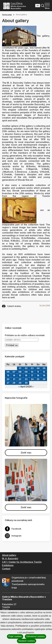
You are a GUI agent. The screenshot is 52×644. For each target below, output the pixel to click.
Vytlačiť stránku (12, 306)
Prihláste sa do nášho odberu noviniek (25, 335)
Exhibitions (8, 565)
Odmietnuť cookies (35, 636)
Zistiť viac (26, 453)
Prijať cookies (15, 636)
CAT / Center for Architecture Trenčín (22, 562)
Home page (7, 15)
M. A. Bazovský (10, 558)
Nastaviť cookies (26, 641)
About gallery (9, 555)
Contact (6, 569)
